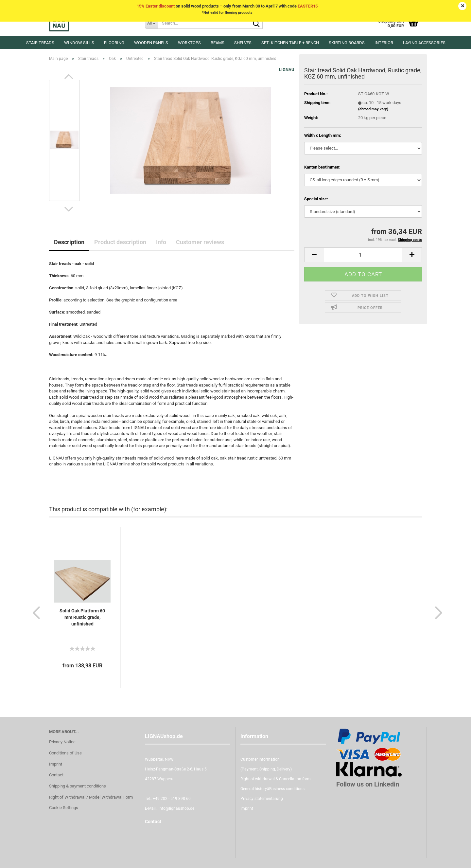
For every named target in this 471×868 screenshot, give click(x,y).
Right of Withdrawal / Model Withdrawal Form (91, 797)
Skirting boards (347, 43)
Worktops (189, 43)
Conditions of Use (65, 753)
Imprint (56, 764)
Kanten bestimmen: (322, 167)
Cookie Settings (64, 808)
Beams (218, 43)
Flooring (114, 43)
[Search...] (151, 23)
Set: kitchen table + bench (290, 43)
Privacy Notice (62, 742)
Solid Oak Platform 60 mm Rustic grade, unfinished (82, 617)
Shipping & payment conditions (78, 786)
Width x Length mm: (323, 135)
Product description (120, 242)
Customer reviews (200, 242)
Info (161, 242)
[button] (69, 77)
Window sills (79, 43)
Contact (56, 775)
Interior (384, 43)
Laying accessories (424, 43)
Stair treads (40, 43)
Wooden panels (151, 43)
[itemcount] (363, 255)
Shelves (243, 43)
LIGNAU (287, 70)
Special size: (316, 199)
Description (69, 242)
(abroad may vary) (373, 109)
